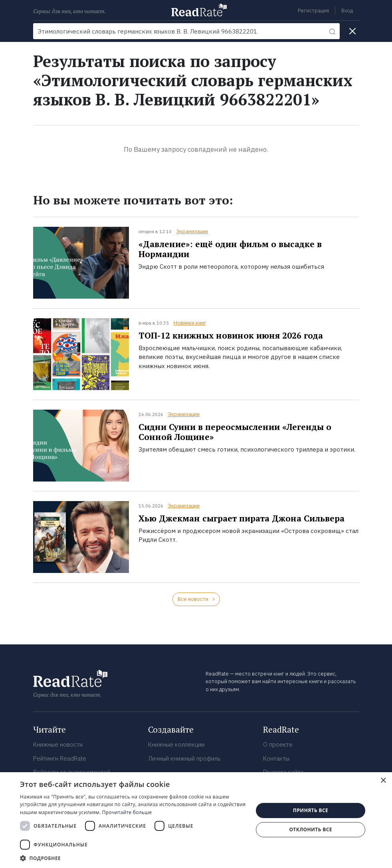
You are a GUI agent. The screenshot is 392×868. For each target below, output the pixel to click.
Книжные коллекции (176, 744)
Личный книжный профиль (184, 758)
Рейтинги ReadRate (60, 758)
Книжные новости (58, 744)
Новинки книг (190, 323)
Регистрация (313, 11)
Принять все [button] (311, 810)
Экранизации (192, 231)
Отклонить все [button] (310, 829)
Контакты (276, 758)
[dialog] (196, 820)
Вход (347, 11)
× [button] (383, 781)
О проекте (278, 744)
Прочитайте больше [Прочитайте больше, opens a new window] (127, 812)
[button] (133, 858)
